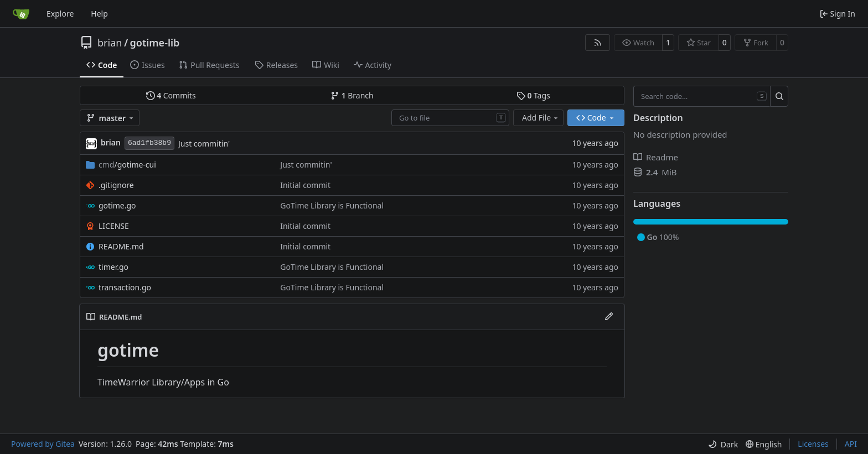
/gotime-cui (127, 165)
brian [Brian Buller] (111, 142)
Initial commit (305, 185)
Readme (656, 157)
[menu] (723, 444)
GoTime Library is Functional (332, 205)
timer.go (113, 267)
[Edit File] (609, 317)
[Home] (21, 14)
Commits (171, 95)
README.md (121, 246)
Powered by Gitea (43, 444)
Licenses (813, 444)
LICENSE (114, 226)
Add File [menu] (541, 118)
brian (110, 43)
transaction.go (125, 287)
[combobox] (450, 118)
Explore (60, 14)
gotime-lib (155, 43)
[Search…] (779, 96)
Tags (533, 95)
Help (99, 14)
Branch (352, 95)
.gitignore (116, 185)
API (851, 444)
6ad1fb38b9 (149, 143)
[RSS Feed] (598, 43)
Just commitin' (204, 143)
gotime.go (117, 205)
